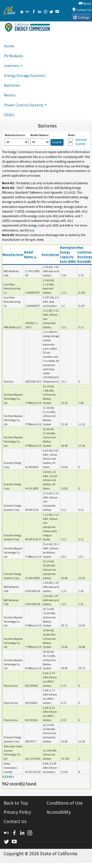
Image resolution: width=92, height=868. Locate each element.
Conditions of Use (65, 803)
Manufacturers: (15, 135)
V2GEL (9, 115)
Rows (72, 135)
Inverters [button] (12, 66)
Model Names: (40, 135)
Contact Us (81, 10)
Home (9, 46)
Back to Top (16, 803)
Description (51, 255)
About (85, 3)
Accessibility (59, 812)
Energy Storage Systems (24, 75)
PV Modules (13, 56)
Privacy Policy (17, 812)
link (32, 230)
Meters (10, 95)
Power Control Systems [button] (24, 105)
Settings (81, 17)
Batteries (12, 85)
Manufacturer (13, 255)
